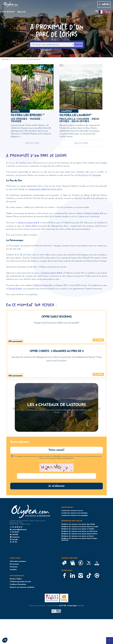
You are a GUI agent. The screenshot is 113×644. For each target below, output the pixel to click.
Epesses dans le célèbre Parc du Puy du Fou (45, 189)
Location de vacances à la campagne (75, 515)
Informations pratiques (18, 561)
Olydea (15, 59)
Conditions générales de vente (20, 582)
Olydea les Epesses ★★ (94, 213)
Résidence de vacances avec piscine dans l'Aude (78, 524)
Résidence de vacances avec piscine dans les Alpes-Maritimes (79, 539)
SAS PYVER (63, 606)
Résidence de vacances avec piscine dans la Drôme (79, 534)
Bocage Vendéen (15, 288)
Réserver (78, 45)
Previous (14, 409)
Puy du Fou (82, 175)
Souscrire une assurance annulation (22, 587)
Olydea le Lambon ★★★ (28, 223)
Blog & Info (22, 12)
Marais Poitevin (31, 226)
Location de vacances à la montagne (74, 513)
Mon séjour (21, 59)
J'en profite (98, 340)
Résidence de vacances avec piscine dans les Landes (80, 527)
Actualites (13, 570)
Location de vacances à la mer (72, 511)
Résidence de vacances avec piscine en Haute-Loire (79, 531)
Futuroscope (96, 175)
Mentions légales (72, 606)
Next (99, 409)
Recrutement (14, 564)
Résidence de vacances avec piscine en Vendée (78, 529)
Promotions (14, 567)
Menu (104, 4)
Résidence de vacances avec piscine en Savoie (77, 536)
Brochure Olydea (16, 579)
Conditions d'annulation (18, 584)
